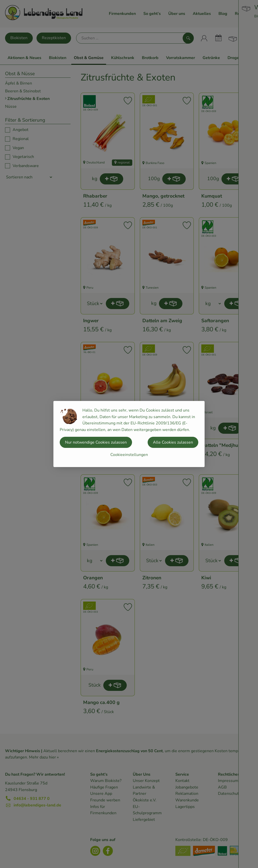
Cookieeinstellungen (129, 455)
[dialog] (129, 434)
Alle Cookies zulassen (173, 442)
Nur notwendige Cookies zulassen (96, 442)
